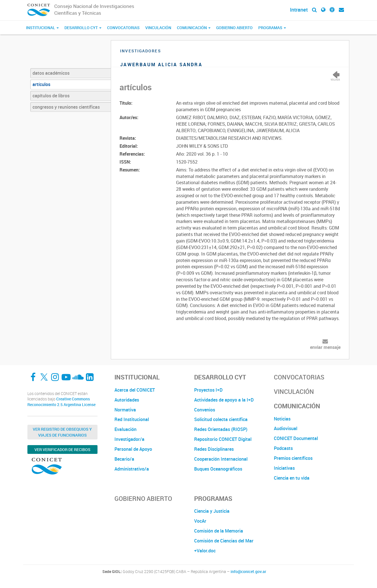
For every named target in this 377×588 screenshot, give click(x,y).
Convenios (205, 410)
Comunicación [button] (194, 28)
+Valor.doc (205, 551)
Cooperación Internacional (221, 459)
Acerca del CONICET (135, 390)
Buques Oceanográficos (218, 469)
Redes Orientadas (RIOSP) (221, 429)
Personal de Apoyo (133, 449)
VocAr (200, 521)
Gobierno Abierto (234, 28)
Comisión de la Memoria (219, 531)
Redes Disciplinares (214, 449)
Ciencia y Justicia (212, 511)
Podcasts (283, 448)
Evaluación (125, 429)
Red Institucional (132, 419)
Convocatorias (123, 28)
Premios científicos (293, 458)
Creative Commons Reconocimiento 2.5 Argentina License (61, 402)
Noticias (282, 419)
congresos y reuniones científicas (66, 107)
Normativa (125, 410)
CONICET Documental (296, 438)
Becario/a (124, 459)
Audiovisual (286, 428)
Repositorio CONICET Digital (223, 439)
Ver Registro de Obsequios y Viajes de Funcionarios (62, 432)
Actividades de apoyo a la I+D (224, 400)
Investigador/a (129, 439)
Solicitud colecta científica (221, 419)
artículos (41, 84)
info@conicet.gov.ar (248, 572)
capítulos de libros (51, 96)
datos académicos (51, 73)
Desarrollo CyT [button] (83, 28)
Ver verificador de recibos (62, 449)
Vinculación (158, 28)
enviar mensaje (325, 347)
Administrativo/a (132, 469)
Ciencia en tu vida (292, 478)
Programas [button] (272, 28)
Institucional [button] (42, 28)
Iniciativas (284, 468)
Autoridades (127, 400)
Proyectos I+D (208, 390)
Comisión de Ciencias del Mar (224, 541)
